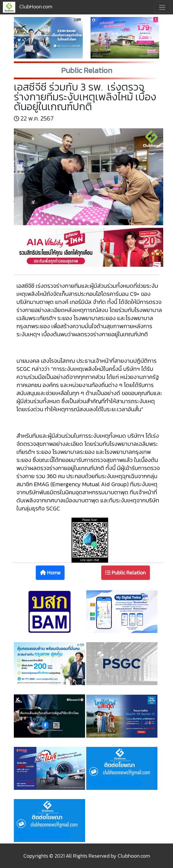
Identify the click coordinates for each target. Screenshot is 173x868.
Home (50, 573)
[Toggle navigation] (162, 7)
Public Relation (125, 573)
